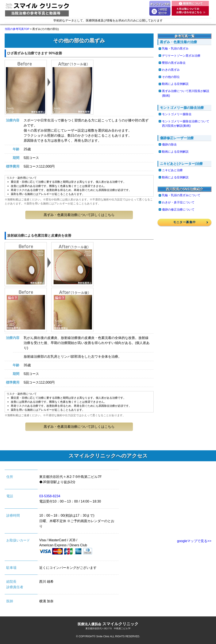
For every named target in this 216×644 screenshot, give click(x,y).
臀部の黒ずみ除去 (174, 63)
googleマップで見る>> (194, 541)
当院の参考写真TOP (17, 29)
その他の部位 (171, 77)
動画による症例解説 (175, 84)
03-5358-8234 (50, 496)
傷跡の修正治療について (178, 209)
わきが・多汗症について (178, 202)
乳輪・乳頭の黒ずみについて (181, 195)
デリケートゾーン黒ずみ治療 (181, 56)
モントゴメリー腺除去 (177, 114)
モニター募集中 (185, 222)
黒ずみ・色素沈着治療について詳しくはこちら (79, 215)
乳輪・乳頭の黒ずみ (175, 48)
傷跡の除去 (169, 144)
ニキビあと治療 (172, 170)
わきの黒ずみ (171, 70)
